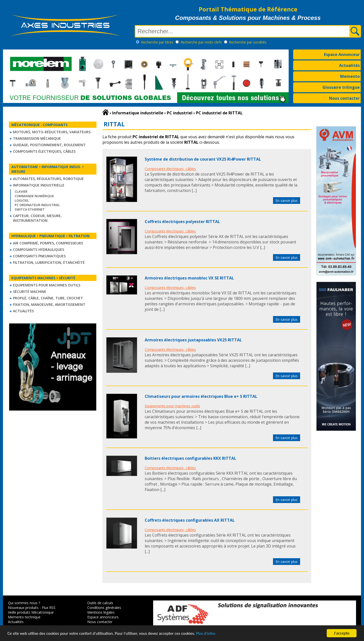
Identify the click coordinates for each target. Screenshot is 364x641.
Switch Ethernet (30, 209)
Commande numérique (34, 196)
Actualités (349, 65)
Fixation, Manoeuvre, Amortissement (49, 304)
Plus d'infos (206, 634)
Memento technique (24, 617)
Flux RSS (49, 608)
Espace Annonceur (342, 54)
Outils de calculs (100, 603)
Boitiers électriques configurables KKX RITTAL (190, 458)
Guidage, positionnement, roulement (49, 145)
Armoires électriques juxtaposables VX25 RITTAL (193, 340)
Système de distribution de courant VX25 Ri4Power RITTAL (203, 159)
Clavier (21, 191)
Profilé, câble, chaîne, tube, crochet (48, 298)
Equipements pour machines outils (47, 285)
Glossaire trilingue (341, 87)
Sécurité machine (30, 292)
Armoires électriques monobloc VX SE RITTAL (189, 278)
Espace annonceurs (103, 617)
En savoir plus (287, 201)
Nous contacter (344, 98)
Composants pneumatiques (39, 256)
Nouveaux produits (23, 608)
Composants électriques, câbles (44, 151)
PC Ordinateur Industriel (37, 205)
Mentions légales (101, 612)
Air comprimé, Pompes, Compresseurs (48, 243)
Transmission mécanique (37, 138)
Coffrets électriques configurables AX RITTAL (190, 520)
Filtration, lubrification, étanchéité (49, 262)
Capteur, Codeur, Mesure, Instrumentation (37, 218)
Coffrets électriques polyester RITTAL (182, 222)
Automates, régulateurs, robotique (48, 179)
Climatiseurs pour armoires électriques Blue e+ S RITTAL (201, 396)
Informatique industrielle (39, 185)
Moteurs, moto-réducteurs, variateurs (52, 132)
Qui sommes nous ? (24, 603)
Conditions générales (104, 608)
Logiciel (22, 200)
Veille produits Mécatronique (31, 612)
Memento (350, 76)
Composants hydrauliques (39, 250)
